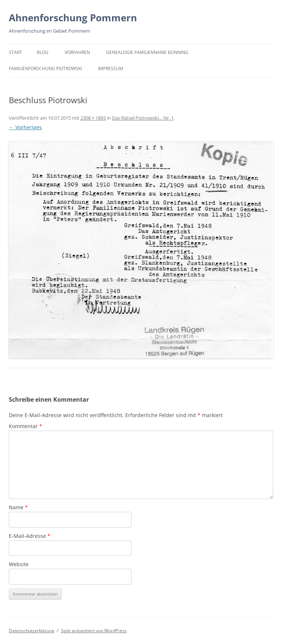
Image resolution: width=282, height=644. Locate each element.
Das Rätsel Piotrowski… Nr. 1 (143, 118)
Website (19, 564)
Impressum (111, 68)
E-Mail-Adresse (30, 536)
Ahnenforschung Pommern (73, 18)
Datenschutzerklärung (32, 631)
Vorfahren (77, 52)
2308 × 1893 (93, 118)
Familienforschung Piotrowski (45, 68)
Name (18, 507)
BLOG (43, 52)
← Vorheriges (25, 127)
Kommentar (26, 426)
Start (15, 52)
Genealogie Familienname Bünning (147, 52)
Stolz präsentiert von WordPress (94, 631)
